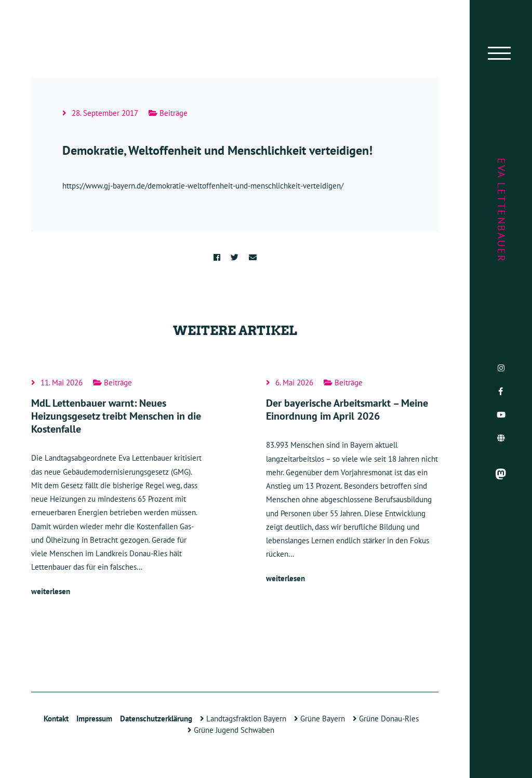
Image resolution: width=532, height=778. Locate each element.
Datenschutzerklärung (156, 719)
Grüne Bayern (320, 719)
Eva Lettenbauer (501, 210)
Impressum (94, 719)
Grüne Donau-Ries (386, 719)
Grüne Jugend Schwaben (231, 730)
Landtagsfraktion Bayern (243, 719)
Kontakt (56, 719)
